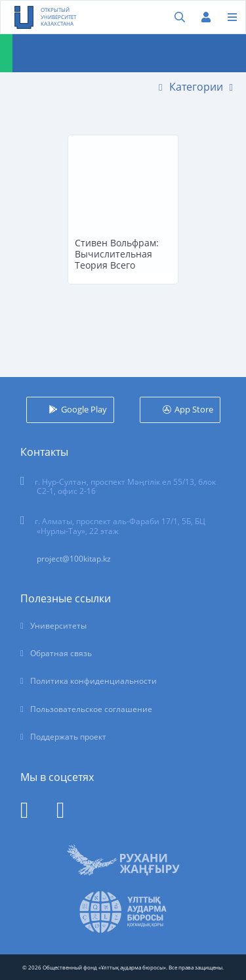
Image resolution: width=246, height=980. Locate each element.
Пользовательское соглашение (91, 709)
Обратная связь (61, 653)
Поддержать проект (68, 737)
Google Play (84, 409)
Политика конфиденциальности (93, 681)
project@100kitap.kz (74, 559)
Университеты (58, 626)
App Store (194, 409)
